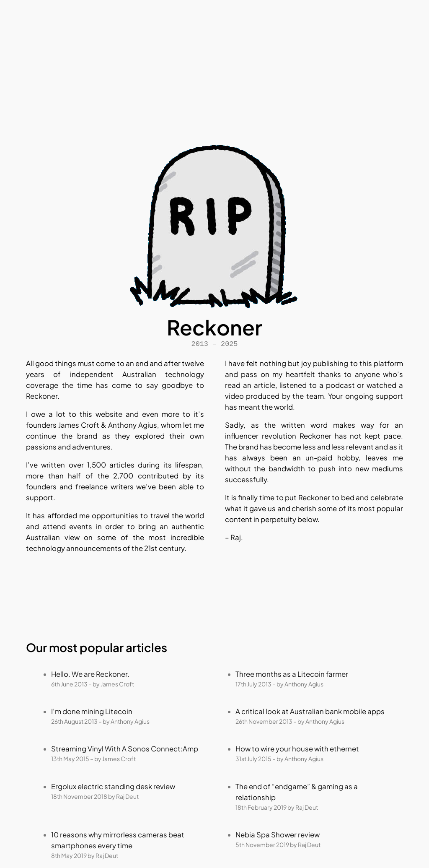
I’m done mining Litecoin (92, 711)
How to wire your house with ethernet (297, 749)
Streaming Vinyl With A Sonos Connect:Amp (125, 749)
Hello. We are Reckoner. (90, 674)
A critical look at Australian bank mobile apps (310, 711)
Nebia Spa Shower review (278, 835)
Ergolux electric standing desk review (113, 786)
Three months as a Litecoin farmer (292, 674)
